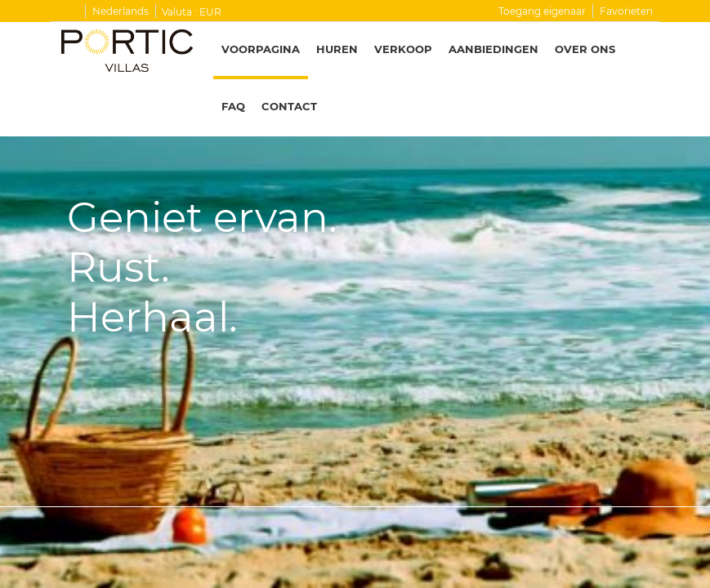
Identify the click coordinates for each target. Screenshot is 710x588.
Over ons (585, 49)
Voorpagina (261, 49)
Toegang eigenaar (542, 11)
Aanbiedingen (493, 49)
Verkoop (403, 49)
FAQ (233, 106)
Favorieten (626, 11)
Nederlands (121, 11)
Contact (289, 106)
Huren (337, 49)
